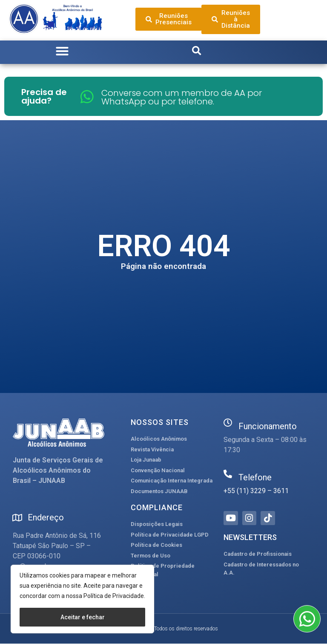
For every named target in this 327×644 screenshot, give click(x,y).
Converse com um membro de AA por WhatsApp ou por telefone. (182, 97)
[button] (62, 51)
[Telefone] (228, 474)
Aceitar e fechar (83, 617)
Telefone (255, 477)
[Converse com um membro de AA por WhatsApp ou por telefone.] (87, 97)
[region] (82, 599)
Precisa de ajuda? (44, 96)
